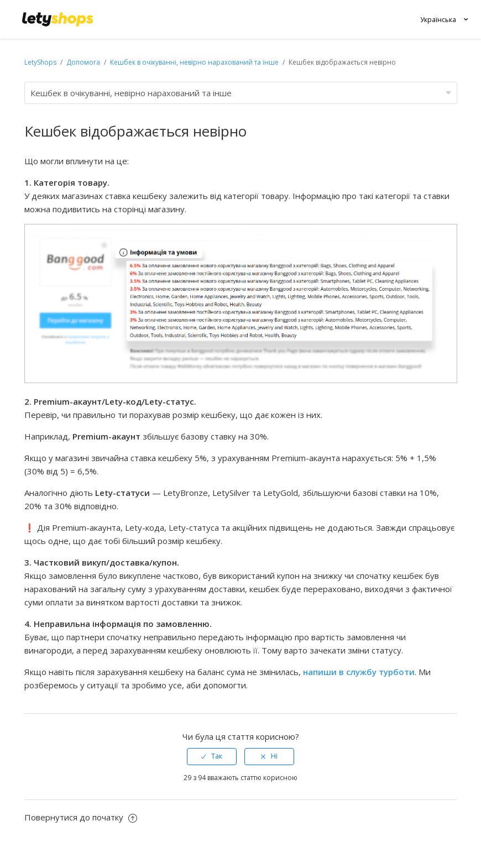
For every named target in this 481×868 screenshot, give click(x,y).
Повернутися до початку (81, 817)
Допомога (84, 62)
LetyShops (40, 62)
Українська (438, 20)
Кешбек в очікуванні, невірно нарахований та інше (194, 62)
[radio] (212, 756)
